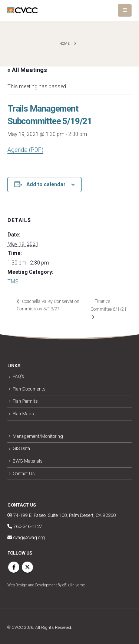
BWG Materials (28, 461)
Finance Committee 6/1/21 (109, 305)
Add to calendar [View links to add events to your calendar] (46, 184)
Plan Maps (23, 414)
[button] (125, 10)
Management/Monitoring (38, 436)
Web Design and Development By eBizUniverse (46, 585)
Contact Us (24, 473)
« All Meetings (27, 70)
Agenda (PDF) (25, 150)
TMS (13, 282)
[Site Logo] (23, 10)
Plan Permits (25, 401)
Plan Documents (29, 389)
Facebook (14, 567)
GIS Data (21, 448)
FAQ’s (18, 376)
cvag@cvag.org (26, 537)
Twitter (27, 567)
